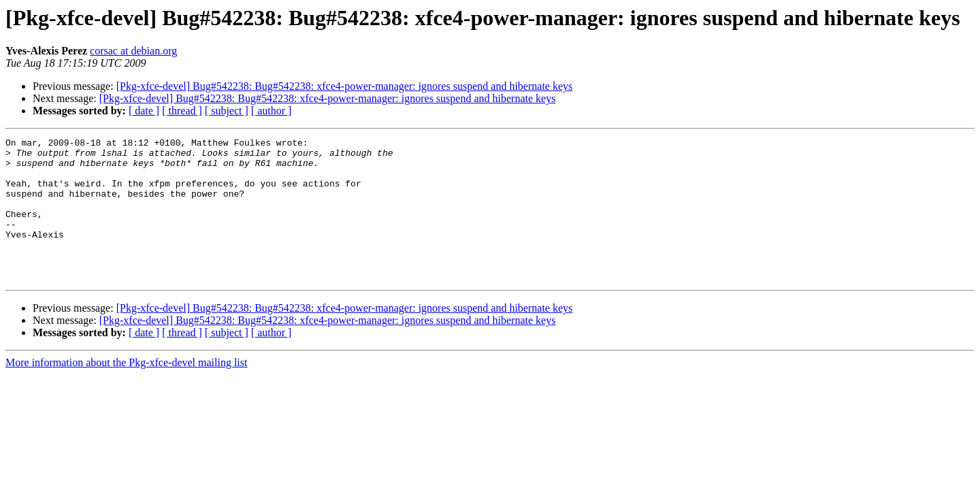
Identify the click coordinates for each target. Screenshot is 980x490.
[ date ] (144, 111)
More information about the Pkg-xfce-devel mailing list (126, 391)
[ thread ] (182, 111)
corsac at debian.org (133, 51)
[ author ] (272, 111)
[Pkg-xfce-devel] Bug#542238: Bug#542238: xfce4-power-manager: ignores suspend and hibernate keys (345, 86)
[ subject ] (227, 111)
